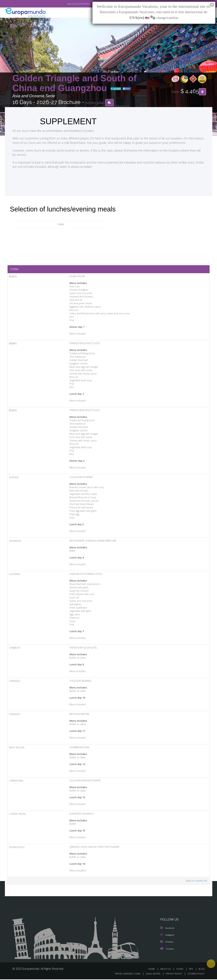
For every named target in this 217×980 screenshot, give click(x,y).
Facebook (168, 929)
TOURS (180, 970)
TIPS (191, 970)
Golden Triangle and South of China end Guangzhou (75, 83)
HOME (153, 970)
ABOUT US (166, 970)
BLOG (201, 970)
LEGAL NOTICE (151, 974)
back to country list (196, 882)
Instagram (168, 936)
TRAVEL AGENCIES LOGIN (124, 974)
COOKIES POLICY (195, 974)
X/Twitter (167, 943)
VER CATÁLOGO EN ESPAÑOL (71, 4)
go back (116, 89)
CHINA (61, 225)
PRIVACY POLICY (172, 974)
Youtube (167, 949)
